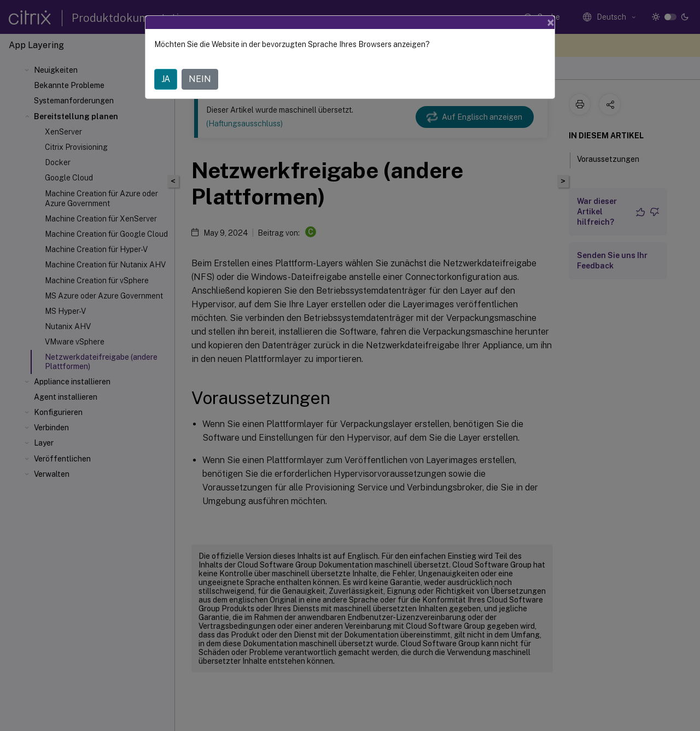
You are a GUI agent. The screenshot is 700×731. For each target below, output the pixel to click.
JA (166, 79)
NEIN (200, 79)
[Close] (551, 22)
